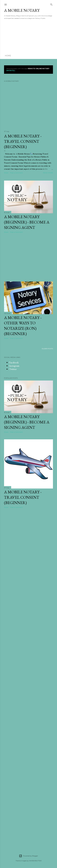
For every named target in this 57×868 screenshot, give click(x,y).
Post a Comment (16, 173)
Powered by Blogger (29, 856)
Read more (48, 173)
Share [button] (6, 173)
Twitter (13, 369)
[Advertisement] (23, 37)
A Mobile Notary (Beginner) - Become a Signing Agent (27, 222)
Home (8, 56)
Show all (11, 70)
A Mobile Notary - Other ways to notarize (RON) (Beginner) (23, 326)
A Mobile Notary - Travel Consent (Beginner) (23, 141)
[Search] (51, 4)
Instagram (14, 366)
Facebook (14, 362)
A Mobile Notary (22, 10)
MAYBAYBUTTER (35, 861)
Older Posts (47, 349)
